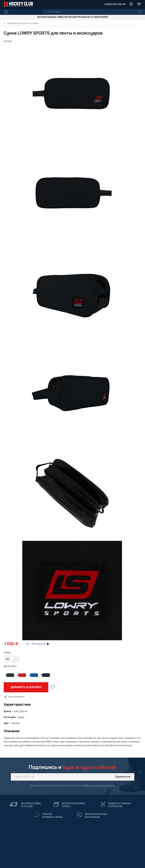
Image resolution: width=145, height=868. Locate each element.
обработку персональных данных (99, 786)
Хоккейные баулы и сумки (23, 24)
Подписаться (123, 777)
